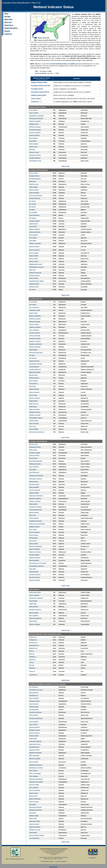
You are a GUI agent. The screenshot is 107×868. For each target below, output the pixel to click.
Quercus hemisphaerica (36, 546)
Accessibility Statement (61, 861)
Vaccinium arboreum (35, 575)
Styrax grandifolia (34, 560)
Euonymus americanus (36, 344)
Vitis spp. (32, 665)
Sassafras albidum (34, 555)
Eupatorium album (34, 484)
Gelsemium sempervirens (36, 496)
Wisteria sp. (32, 668)
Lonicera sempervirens (36, 510)
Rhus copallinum (34, 616)
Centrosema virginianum (36, 718)
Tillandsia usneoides (35, 415)
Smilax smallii (33, 818)
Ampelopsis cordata (35, 310)
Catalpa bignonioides (35, 592)
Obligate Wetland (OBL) (39, 82)
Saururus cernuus (34, 152)
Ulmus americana (34, 424)
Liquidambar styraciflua (36, 364)
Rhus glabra (33, 804)
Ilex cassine (32, 201)
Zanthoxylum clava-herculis (37, 432)
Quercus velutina (34, 802)
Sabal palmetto (33, 401)
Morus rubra (33, 515)
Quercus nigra (33, 395)
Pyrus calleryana (34, 788)
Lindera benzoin (34, 224)
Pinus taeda (32, 386)
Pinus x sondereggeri (35, 773)
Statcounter (53, 867)
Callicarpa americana (35, 464)
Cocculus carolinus (35, 333)
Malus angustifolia (34, 756)
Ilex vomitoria (33, 358)
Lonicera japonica (34, 367)
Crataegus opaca (34, 124)
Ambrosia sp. (33, 637)
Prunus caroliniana (34, 532)
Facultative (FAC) (37, 89)
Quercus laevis (33, 796)
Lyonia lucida (33, 226)
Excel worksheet (41, 73)
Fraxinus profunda (34, 135)
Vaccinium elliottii (34, 284)
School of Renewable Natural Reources (15, 859)
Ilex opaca (32, 355)
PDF (37, 71)
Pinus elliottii (33, 238)
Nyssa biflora (33, 141)
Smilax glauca (33, 407)
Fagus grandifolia (34, 487)
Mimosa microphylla (35, 759)
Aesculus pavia (33, 444)
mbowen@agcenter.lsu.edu (61, 857)
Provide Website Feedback (47, 861)
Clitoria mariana (34, 482)
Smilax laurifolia (34, 278)
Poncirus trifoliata (34, 785)
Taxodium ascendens (35, 155)
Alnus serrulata (33, 173)
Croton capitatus (34, 722)
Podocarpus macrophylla (36, 782)
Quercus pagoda (34, 253)
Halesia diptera (33, 350)
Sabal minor (33, 270)
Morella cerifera (34, 375)
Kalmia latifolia (33, 504)
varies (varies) (36, 99)
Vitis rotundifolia (34, 429)
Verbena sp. (32, 660)
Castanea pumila (34, 707)
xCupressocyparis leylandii (37, 835)
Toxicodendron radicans (36, 418)
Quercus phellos (34, 256)
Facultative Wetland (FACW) (41, 86)
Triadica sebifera (34, 421)
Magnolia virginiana (35, 229)
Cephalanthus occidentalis (37, 116)
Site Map (7, 17)
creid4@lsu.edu (61, 850)
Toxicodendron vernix (35, 161)
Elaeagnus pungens (35, 730)
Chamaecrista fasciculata (36, 476)
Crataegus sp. (33, 640)
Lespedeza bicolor (34, 747)
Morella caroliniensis (35, 232)
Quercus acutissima (35, 790)
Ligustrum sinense (34, 361)
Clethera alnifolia (34, 190)
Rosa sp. (32, 651)
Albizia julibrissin (34, 693)
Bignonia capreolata (35, 322)
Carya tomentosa (34, 704)
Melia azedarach (34, 607)
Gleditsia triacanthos (35, 347)
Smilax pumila (33, 621)
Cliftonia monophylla (35, 121)
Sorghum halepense (35, 558)
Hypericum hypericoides (36, 353)
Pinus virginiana (34, 776)
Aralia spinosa (33, 450)
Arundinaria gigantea (35, 179)
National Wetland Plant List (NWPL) (64, 64)
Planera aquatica (34, 144)
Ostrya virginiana (34, 518)
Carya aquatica (33, 110)
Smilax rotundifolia (34, 409)
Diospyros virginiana (35, 341)
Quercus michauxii (34, 250)
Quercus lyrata (33, 147)
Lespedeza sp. (33, 675)
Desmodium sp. (34, 643)
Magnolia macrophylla (35, 753)
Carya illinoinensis (34, 472)
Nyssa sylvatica (34, 381)
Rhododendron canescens (36, 267)
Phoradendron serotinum (36, 768)
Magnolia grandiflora (35, 372)
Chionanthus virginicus (36, 479)
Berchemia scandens (35, 319)
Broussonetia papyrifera (36, 461)
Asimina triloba (33, 458)
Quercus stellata (34, 613)
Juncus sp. (32, 671)
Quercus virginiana (34, 549)
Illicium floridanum (34, 215)
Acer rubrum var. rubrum (36, 690)
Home (6, 14)
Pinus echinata (33, 771)
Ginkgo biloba (33, 739)
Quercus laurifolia (34, 247)
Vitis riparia (32, 290)
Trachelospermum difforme (37, 281)
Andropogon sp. (34, 695)
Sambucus (32, 816)
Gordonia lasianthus (35, 198)
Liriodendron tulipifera (35, 507)
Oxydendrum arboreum (36, 521)
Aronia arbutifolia (34, 698)
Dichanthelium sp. (34, 645)
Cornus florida (33, 601)
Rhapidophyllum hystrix (36, 264)
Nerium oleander (34, 762)
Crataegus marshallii (35, 339)
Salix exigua (33, 813)
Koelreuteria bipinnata (35, 741)
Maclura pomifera (34, 513)
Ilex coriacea (33, 204)
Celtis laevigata (33, 187)
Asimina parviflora (34, 455)
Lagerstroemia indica (35, 744)
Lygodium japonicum (35, 369)
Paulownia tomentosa (35, 610)
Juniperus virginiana (35, 501)
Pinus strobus (33, 529)
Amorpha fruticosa (34, 176)
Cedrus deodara (34, 715)
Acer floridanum (34, 687)
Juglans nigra (33, 604)
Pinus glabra (33, 241)
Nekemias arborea (34, 378)
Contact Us (8, 34)
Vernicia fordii (33, 833)
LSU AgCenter (92, 858)
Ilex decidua (33, 207)
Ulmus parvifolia (34, 572)
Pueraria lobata (33, 538)
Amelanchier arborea (35, 447)
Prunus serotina (34, 535)
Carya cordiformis (34, 330)
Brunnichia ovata (34, 184)
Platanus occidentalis (35, 243)
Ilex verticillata (33, 212)
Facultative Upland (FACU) (40, 92)
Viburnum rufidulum (35, 624)
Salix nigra (32, 149)
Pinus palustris (33, 384)
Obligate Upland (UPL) (39, 95)
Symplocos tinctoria (35, 412)
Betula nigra (33, 181)
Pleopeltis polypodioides (36, 779)
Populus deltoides (34, 389)
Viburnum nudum (34, 287)
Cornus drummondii (35, 336)
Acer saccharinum (34, 307)
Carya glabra (33, 470)
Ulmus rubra (33, 426)
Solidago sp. (33, 657)
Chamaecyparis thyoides (36, 118)
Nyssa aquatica (33, 138)
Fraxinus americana (35, 490)
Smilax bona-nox (34, 404)
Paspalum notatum (34, 527)
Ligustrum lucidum (34, 750)
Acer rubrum (33, 305)
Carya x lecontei (34, 113)
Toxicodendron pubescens (37, 566)
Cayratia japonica (34, 709)
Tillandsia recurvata (35, 830)
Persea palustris (34, 235)
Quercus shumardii (34, 398)
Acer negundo (33, 302)
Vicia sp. (32, 662)
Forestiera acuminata (35, 130)
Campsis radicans (34, 324)
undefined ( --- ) (36, 102)
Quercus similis (34, 259)
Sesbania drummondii (35, 273)
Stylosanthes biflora (35, 821)
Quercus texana (34, 261)
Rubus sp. (32, 654)
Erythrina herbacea (34, 733)
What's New (8, 19)
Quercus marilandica (35, 799)
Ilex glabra (32, 210)
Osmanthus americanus (36, 765)
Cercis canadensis (34, 595)
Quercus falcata (34, 544)
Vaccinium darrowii (34, 577)
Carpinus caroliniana (35, 327)
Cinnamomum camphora (36, 598)
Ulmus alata (32, 569)
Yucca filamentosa (34, 838)
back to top (65, 166)
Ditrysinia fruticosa (34, 727)
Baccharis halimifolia (35, 316)
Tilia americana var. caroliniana (38, 563)
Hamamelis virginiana (35, 499)
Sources (7, 31)
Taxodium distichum (35, 158)
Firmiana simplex (34, 736)
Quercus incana (34, 793)
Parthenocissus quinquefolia (37, 524)
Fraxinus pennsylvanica (36, 196)
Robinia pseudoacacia (35, 618)
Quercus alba (33, 541)
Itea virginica (33, 218)
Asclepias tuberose (35, 701)
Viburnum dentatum (35, 580)
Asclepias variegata (35, 453)
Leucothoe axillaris (34, 221)
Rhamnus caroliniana (35, 552)
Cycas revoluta (33, 724)
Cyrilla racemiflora (34, 193)
